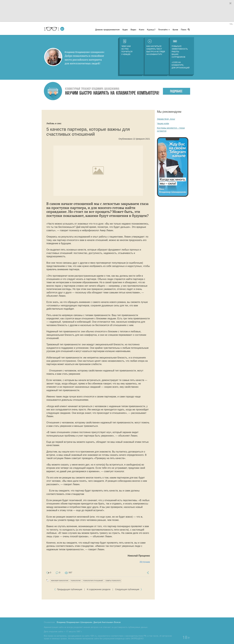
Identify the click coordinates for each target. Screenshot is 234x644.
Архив (175, 30)
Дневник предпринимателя (107, 30)
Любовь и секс (54, 123)
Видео (133, 30)
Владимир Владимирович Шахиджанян (74, 623)
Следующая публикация (128, 590)
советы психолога (113, 581)
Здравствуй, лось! (166, 119)
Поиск (185, 30)
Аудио (125, 30)
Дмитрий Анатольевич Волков (107, 623)
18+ (231, 24)
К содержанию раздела (99, 590)
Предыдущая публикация (69, 590)
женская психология (60, 581)
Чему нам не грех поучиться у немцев (127, 47)
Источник (145, 562)
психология (76, 581)
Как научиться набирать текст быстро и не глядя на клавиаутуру (156, 47)
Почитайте (164, 30)
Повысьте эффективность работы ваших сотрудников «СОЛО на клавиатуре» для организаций (181, 54)
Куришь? (151, 30)
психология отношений (93, 581)
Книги (142, 30)
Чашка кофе (163, 124)
